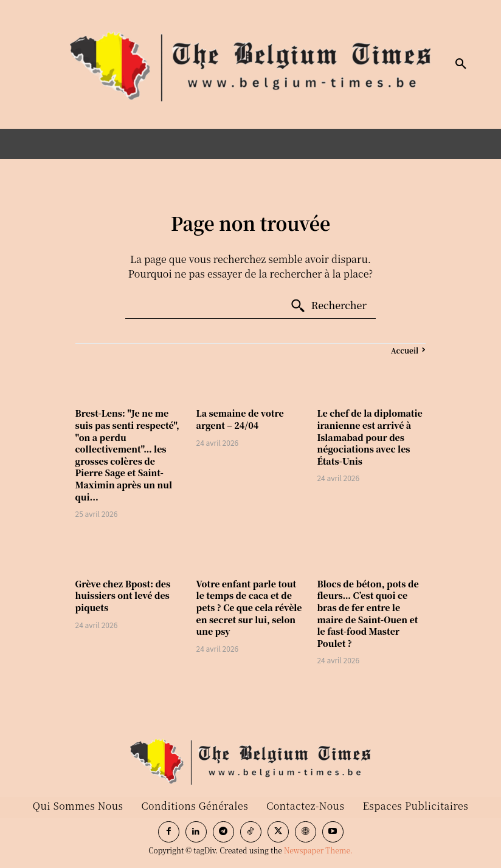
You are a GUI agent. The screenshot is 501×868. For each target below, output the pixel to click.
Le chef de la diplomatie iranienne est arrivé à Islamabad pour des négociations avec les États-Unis (369, 437)
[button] (461, 64)
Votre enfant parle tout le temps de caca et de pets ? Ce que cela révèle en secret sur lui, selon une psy (249, 607)
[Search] (328, 306)
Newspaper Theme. (318, 850)
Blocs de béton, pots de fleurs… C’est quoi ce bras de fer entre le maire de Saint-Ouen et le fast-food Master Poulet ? (368, 613)
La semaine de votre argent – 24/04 (240, 419)
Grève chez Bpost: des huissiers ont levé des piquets (123, 596)
